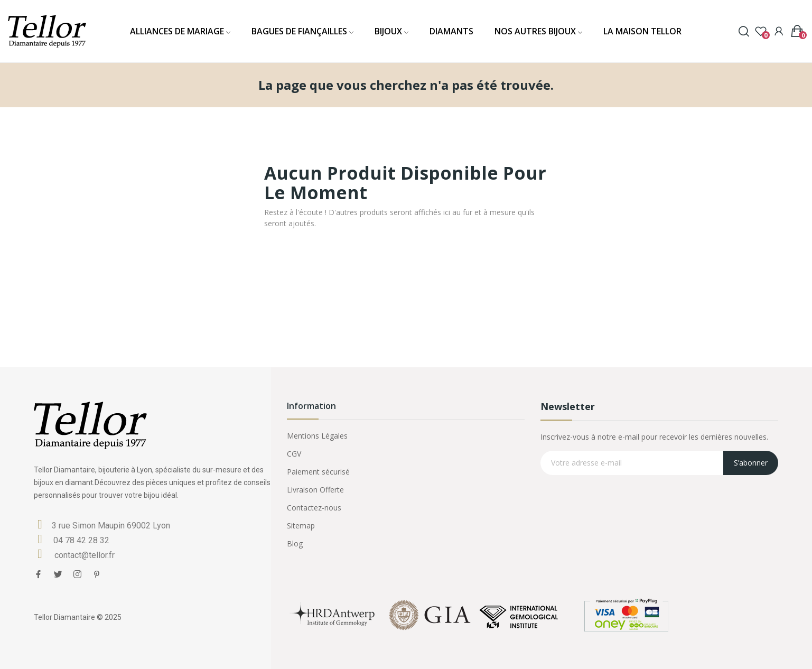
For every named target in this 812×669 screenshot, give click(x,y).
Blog (295, 543)
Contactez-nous (314, 508)
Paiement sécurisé (318, 472)
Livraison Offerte (315, 490)
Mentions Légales (317, 436)
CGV (294, 454)
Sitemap (301, 526)
